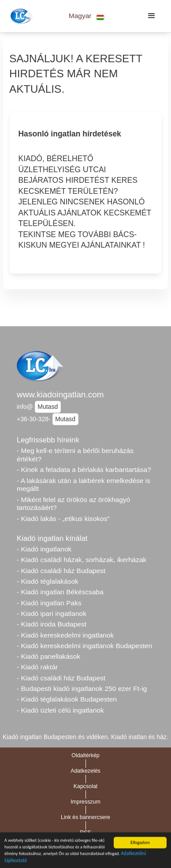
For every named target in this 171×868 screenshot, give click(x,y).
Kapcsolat (86, 786)
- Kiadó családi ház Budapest (61, 571)
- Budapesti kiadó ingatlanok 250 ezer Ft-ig (82, 689)
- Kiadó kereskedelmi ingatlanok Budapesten (84, 646)
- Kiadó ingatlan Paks (49, 603)
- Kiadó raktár (37, 667)
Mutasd (48, 407)
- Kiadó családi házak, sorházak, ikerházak (82, 560)
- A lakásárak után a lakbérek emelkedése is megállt (84, 485)
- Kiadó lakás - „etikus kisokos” (63, 519)
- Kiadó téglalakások (48, 581)
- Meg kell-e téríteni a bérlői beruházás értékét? (75, 455)
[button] (87, 16)
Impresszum (85, 802)
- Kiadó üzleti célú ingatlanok (60, 710)
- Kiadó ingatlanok (44, 549)
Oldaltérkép (85, 755)
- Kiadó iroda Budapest (52, 624)
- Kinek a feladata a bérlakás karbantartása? (84, 470)
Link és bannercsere (85, 817)
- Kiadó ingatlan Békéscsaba (60, 592)
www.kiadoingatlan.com (60, 394)
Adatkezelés (85, 771)
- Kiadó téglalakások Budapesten (67, 699)
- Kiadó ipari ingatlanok (52, 613)
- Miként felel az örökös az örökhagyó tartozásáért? (73, 504)
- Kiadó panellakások (48, 656)
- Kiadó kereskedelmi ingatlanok (65, 635)
